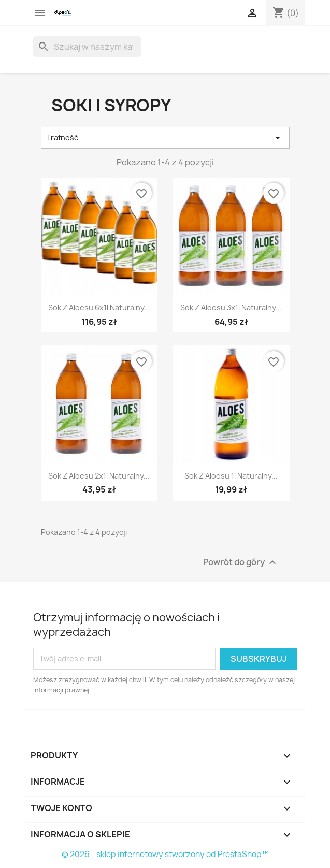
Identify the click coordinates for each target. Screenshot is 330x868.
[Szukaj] (87, 47)
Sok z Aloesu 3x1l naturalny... (231, 307)
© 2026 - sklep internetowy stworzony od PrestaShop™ (165, 854)
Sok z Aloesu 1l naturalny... (231, 476)
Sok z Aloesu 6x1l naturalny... (99, 307)
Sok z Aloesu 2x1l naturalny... (99, 476)
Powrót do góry (241, 562)
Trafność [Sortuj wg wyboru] (165, 138)
